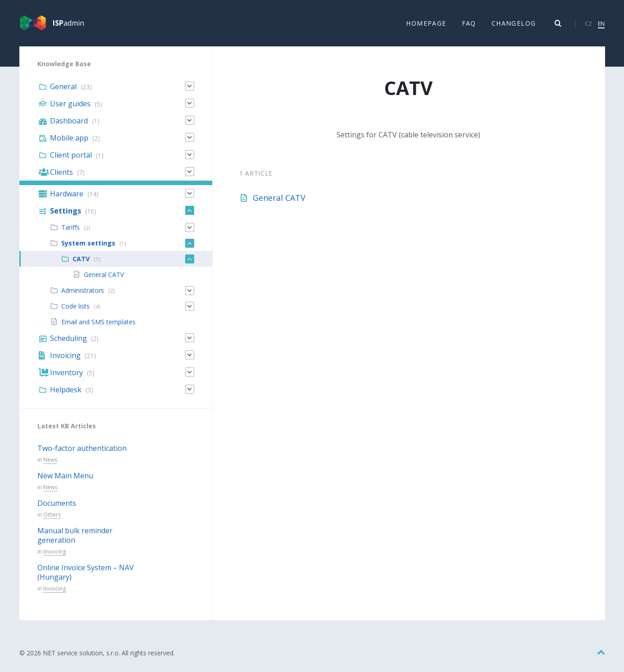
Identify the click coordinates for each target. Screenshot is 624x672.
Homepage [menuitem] (426, 23)
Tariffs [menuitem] (71, 228)
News (50, 460)
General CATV (279, 198)
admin (68, 23)
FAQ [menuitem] (469, 23)
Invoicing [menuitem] (65, 356)
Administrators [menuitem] (83, 291)
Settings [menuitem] (66, 211)
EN (601, 24)
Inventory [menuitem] (66, 373)
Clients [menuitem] (61, 173)
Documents (57, 504)
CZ (588, 24)
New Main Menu (65, 476)
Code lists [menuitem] (75, 306)
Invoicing (55, 552)
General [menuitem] (63, 87)
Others (52, 515)
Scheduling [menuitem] (68, 339)
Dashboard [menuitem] (69, 121)
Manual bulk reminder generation (75, 536)
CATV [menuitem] (81, 259)
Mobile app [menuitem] (69, 138)
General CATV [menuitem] (104, 275)
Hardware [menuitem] (67, 194)
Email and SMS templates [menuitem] (98, 322)
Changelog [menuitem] (514, 23)
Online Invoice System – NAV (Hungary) (86, 573)
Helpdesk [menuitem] (66, 390)
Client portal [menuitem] (71, 155)
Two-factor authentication (82, 449)
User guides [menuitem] (70, 104)
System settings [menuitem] (88, 243)
